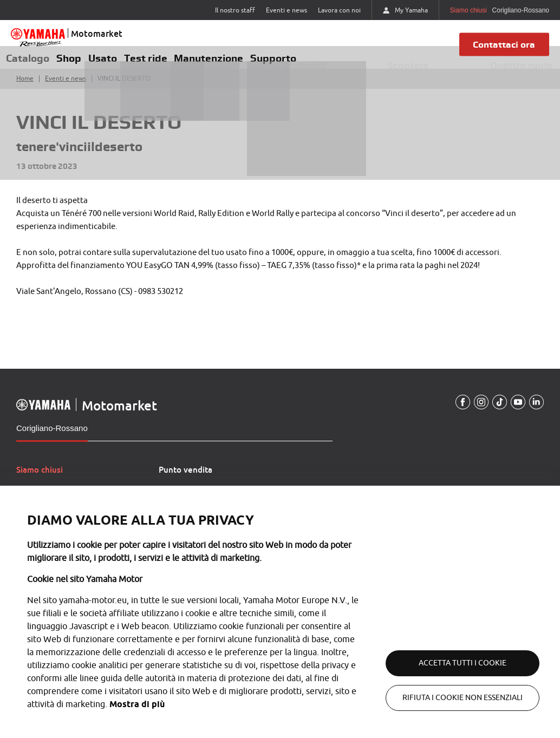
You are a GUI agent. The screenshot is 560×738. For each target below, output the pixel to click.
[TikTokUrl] (496, 411)
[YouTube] (516, 411)
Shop (80, 63)
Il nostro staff (235, 10)
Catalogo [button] (31, 61)
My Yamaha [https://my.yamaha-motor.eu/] (405, 10)
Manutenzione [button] (241, 61)
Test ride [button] (172, 61)
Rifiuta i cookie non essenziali (452, 698)
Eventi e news (286, 10)
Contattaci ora (506, 48)
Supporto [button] (312, 61)
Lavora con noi (339, 10)
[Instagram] (476, 411)
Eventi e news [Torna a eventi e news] (66, 87)
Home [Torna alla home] (25, 87)
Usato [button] (122, 61)
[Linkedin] (536, 411)
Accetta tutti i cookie (452, 663)
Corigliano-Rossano (52, 437)
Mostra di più (55, 704)
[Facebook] (455, 411)
